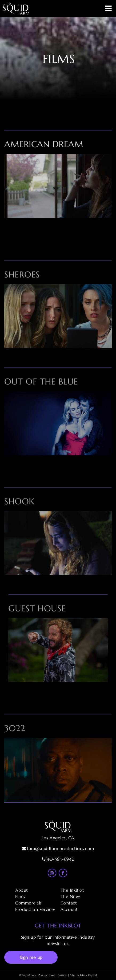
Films (20, 896)
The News (71, 896)
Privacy (62, 975)
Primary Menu (108, 8)
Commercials (29, 903)
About (22, 890)
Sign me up (31, 957)
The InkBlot (72, 890)
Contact (69, 903)
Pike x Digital (88, 975)
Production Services (35, 909)
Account (69, 909)
